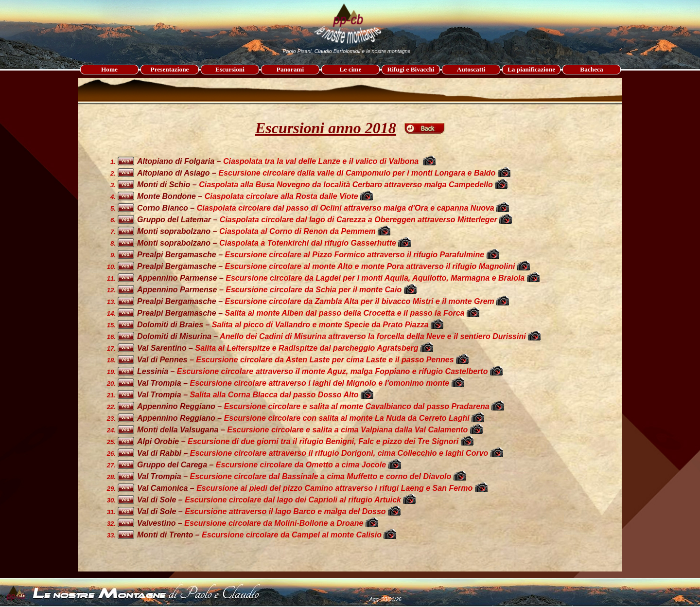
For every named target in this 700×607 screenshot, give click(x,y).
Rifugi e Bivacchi (411, 69)
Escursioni (230, 69)
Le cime (351, 69)
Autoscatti (471, 69)
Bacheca (591, 69)
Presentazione (170, 69)
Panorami (290, 69)
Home (109, 69)
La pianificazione (531, 69)
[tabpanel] (350, 112)
